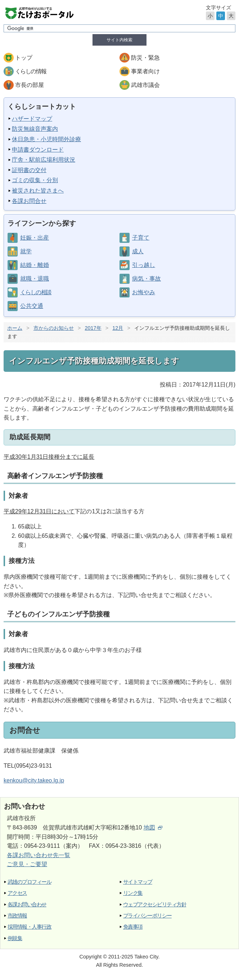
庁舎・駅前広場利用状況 (44, 160)
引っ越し (144, 265)
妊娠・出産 (35, 238)
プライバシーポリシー (147, 916)
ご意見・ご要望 (27, 864)
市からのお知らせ (54, 328)
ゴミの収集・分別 (35, 180)
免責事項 (133, 927)
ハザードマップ (32, 119)
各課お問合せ (29, 201)
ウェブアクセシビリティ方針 (155, 904)
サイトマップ (138, 882)
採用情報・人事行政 (29, 927)
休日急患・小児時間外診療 (46, 139)
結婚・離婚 (35, 265)
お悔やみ (144, 292)
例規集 (15, 938)
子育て (141, 238)
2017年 (93, 328)
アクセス (17, 893)
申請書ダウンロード (38, 150)
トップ (24, 58)
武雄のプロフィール (29, 882)
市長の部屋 (30, 85)
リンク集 (133, 893)
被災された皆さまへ (38, 191)
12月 (118, 328)
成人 (138, 251)
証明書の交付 (29, 170)
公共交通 (32, 306)
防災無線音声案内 (35, 129)
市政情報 (17, 916)
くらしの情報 (31, 71)
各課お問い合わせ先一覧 (39, 855)
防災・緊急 (145, 58)
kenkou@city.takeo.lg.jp (34, 780)
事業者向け (145, 71)
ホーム (15, 328)
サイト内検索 (119, 40)
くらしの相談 (36, 292)
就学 (26, 251)
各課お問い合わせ (27, 904)
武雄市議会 (145, 85)
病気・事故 (146, 279)
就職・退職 (35, 279)
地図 (153, 828)
